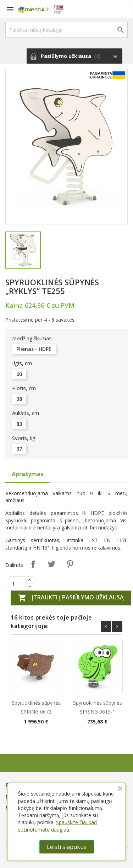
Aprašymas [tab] (27, 474)
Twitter (51, 564)
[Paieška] (66, 30)
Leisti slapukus (67, 847)
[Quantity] (17, 583)
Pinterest (70, 564)
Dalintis (33, 564)
